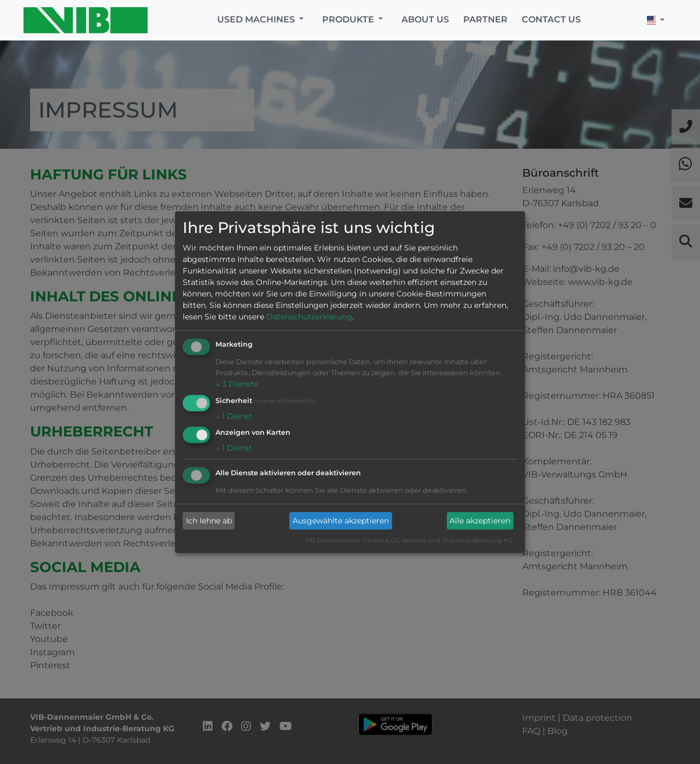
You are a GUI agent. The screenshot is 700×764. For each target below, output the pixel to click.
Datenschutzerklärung (309, 317)
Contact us (551, 19)
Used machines (257, 19)
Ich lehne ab (209, 521)
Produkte (349, 19)
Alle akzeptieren (480, 521)
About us (425, 19)
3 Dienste (237, 384)
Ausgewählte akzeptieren (341, 521)
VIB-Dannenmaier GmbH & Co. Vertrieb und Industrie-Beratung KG (409, 541)
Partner (485, 19)
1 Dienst (234, 416)
